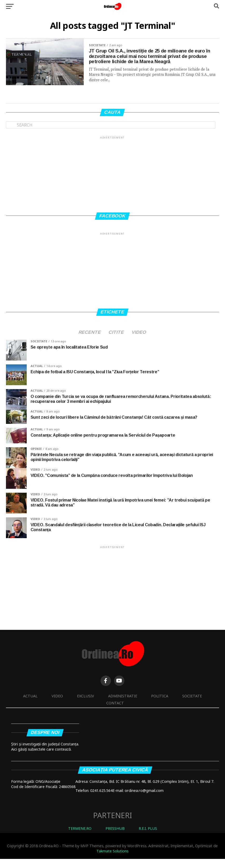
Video (57, 705)
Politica (160, 705)
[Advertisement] (112, 181)
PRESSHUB (115, 837)
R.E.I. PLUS (148, 837)
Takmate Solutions (112, 860)
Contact (115, 712)
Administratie (123, 705)
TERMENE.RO (80, 837)
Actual (30, 705)
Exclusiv (86, 705)
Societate (192, 705)
